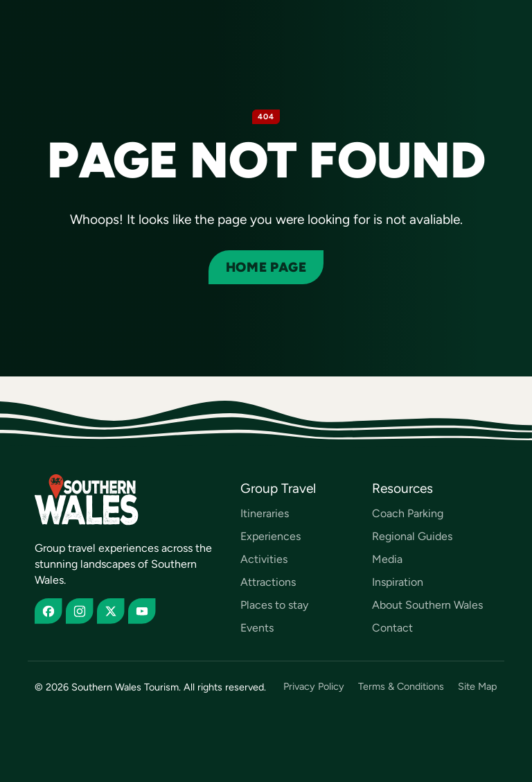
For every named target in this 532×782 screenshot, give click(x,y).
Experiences (271, 536)
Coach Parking (408, 513)
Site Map (478, 687)
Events (257, 628)
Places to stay (274, 605)
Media (387, 559)
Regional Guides (412, 536)
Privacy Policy (314, 687)
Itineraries (265, 513)
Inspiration (398, 582)
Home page (266, 267)
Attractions (268, 582)
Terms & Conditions (401, 687)
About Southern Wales (427, 605)
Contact (392, 628)
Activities (264, 559)
